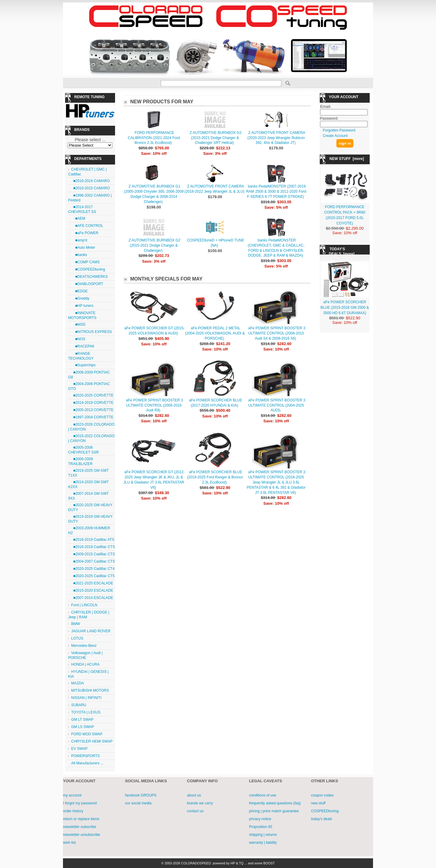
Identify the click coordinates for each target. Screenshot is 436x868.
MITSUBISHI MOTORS (90, 690)
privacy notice (260, 819)
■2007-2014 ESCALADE (92, 598)
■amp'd (79, 240)
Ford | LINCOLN (84, 605)
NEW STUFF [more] (347, 159)
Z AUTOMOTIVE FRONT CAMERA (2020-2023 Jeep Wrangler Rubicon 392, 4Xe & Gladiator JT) (276, 138)
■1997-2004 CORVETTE (92, 417)
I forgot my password (80, 803)
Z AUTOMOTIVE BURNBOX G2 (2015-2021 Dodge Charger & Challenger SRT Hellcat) (215, 138)
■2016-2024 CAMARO (90, 181)
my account (72, 795)
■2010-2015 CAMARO (90, 188)
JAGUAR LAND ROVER (91, 631)
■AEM (78, 218)
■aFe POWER (85, 233)
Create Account (335, 136)
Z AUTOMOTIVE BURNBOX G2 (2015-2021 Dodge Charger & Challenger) (154, 245)
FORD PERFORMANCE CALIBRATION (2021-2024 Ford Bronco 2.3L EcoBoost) (154, 138)
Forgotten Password (339, 130)
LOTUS (77, 638)
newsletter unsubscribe (82, 835)
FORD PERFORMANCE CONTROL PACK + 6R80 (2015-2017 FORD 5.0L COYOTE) (345, 212)
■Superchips (83, 365)
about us (194, 795)
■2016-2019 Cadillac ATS (93, 540)
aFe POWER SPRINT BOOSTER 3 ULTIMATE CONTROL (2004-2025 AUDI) (277, 405)
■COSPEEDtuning (88, 269)
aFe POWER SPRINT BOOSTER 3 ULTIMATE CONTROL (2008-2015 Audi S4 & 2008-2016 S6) (277, 333)
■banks (79, 255)
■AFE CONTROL (87, 226)
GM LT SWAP (82, 720)
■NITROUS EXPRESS (92, 332)
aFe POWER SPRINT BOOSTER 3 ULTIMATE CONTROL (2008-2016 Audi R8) (154, 405)
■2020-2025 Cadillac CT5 (93, 576)
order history (73, 811)
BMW (76, 624)
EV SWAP (79, 749)
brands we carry (200, 803)
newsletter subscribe (79, 827)
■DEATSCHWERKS (89, 277)
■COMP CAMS (85, 262)
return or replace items (81, 819)
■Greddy (80, 298)
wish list (69, 843)
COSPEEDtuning (325, 811)
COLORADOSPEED (196, 863)
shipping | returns (263, 835)
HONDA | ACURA (85, 664)
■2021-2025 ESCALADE (92, 583)
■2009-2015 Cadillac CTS (93, 554)
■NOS (78, 339)
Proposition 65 (261, 827)
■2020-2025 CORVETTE (92, 395)
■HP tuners (82, 306)
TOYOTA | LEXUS (86, 712)
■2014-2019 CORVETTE (92, 403)
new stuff (318, 803)
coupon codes (322, 795)
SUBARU (79, 705)
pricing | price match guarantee (274, 811)
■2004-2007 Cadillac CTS (93, 561)
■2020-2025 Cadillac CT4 (93, 569)
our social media (138, 803)
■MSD (78, 324)
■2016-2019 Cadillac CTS (93, 547)
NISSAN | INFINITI (86, 698)
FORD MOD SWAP (87, 734)
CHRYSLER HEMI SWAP (92, 741)
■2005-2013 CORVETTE (92, 410)
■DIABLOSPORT (87, 284)
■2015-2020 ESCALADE (92, 590)
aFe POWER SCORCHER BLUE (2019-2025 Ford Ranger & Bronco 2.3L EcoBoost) (215, 477)
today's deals (322, 819)
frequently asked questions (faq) (275, 803)
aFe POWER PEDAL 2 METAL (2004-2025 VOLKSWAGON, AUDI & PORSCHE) (215, 333)
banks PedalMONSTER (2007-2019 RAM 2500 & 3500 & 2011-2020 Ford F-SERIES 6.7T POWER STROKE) (276, 191)
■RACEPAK (83, 346)
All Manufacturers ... (87, 763)
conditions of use (263, 795)
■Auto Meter (83, 248)
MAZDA (78, 683)
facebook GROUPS (141, 795)
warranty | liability (263, 843)
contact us (195, 811)
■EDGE (79, 291)
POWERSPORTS (85, 756)
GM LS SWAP (83, 727)
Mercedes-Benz (84, 646)
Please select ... (90, 140)
